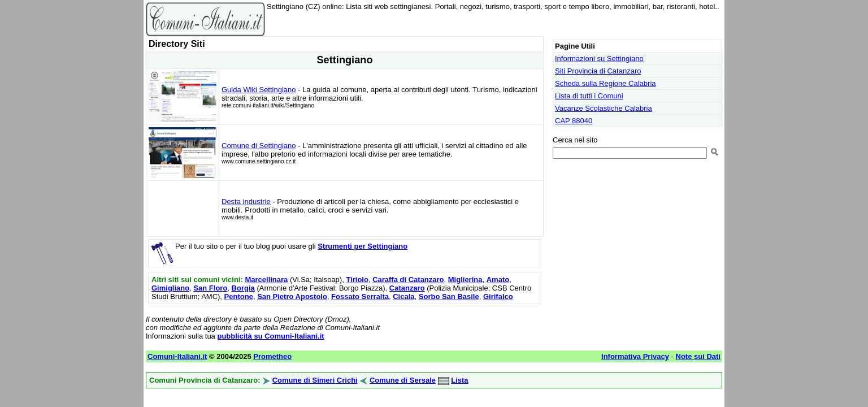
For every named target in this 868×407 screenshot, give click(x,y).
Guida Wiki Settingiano (259, 90)
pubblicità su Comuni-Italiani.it (270, 336)
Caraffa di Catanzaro (408, 280)
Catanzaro (407, 288)
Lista (459, 380)
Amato (498, 280)
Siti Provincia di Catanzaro (598, 71)
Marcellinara (266, 280)
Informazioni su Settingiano (599, 59)
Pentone (239, 296)
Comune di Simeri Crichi (315, 380)
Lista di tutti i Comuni (589, 96)
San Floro (210, 288)
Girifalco (498, 296)
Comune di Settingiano (259, 146)
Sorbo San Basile (449, 296)
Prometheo (272, 356)
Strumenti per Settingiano (363, 246)
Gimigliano (170, 288)
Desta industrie (246, 202)
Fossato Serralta (360, 296)
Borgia (243, 288)
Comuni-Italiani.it (177, 356)
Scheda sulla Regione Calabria (606, 83)
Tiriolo (357, 280)
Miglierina (465, 280)
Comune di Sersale (403, 380)
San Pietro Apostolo (292, 296)
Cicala (403, 296)
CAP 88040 (574, 121)
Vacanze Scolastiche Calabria (604, 108)
